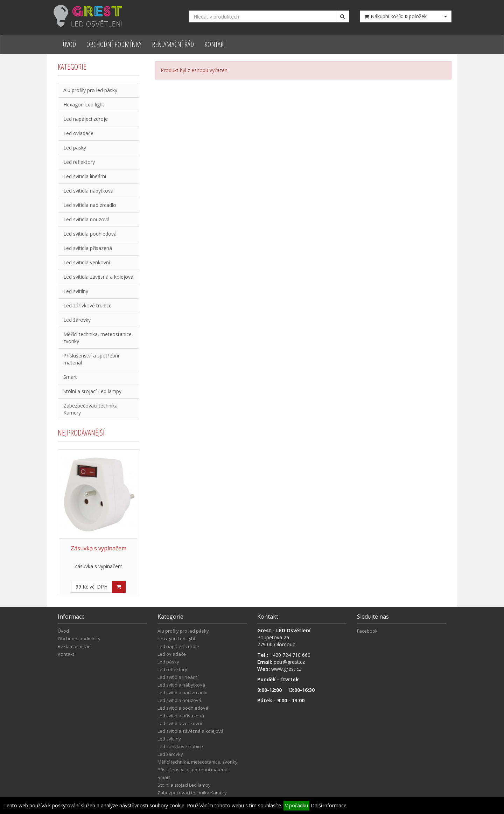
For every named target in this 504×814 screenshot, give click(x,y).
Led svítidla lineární (85, 176)
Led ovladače (78, 133)
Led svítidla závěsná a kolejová (98, 277)
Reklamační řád (173, 44)
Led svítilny (76, 291)
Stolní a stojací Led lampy (92, 391)
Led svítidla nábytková (88, 191)
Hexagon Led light (84, 105)
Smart (70, 377)
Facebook (367, 631)
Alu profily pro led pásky (90, 90)
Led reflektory (79, 162)
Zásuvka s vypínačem (99, 548)
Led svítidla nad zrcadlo (90, 205)
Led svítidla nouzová (86, 219)
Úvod (69, 44)
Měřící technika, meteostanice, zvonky (98, 338)
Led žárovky (77, 320)
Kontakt (215, 44)
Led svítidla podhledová (90, 234)
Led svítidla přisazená (88, 248)
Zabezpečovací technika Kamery (90, 409)
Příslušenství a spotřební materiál (91, 359)
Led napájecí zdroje (86, 119)
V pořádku (296, 805)
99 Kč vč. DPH (92, 587)
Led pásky (75, 148)
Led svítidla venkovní (87, 262)
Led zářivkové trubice (87, 305)
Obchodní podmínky (114, 44)
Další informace (329, 805)
